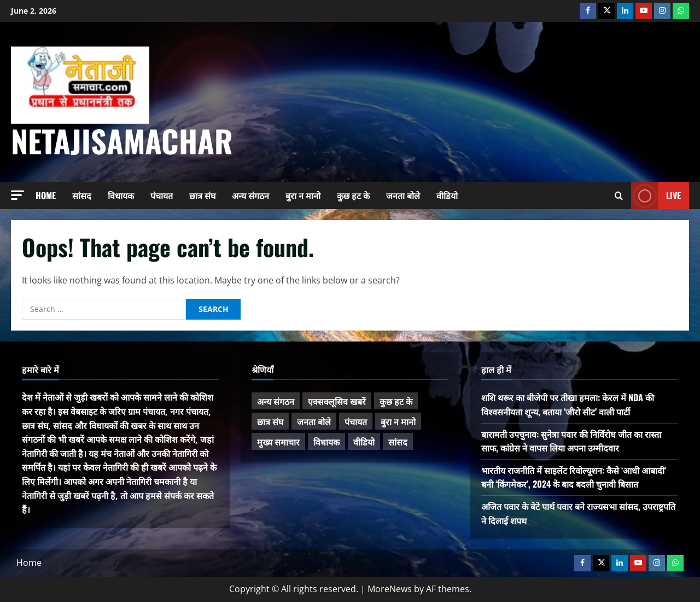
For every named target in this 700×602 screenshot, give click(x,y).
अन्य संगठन (250, 195)
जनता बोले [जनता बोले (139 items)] (314, 421)
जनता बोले (403, 195)
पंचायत (162, 195)
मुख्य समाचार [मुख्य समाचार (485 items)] (278, 442)
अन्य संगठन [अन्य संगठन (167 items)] (276, 401)
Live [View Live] (656, 196)
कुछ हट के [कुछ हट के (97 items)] (396, 401)
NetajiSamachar (122, 140)
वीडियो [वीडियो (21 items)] (364, 442)
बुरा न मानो (303, 195)
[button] (17, 195)
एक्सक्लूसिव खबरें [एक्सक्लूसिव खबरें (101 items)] (337, 401)
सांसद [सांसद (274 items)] (398, 442)
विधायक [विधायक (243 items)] (326, 442)
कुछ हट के (353, 195)
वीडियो (447, 195)
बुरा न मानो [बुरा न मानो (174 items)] (398, 421)
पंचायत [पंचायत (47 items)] (356, 421)
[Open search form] (619, 196)
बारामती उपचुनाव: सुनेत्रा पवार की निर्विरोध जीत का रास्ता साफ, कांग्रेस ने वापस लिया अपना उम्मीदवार (571, 441)
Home (46, 195)
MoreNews (390, 589)
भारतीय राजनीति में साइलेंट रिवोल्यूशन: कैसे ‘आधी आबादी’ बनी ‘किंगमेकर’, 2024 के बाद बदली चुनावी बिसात (574, 477)
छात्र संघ (202, 195)
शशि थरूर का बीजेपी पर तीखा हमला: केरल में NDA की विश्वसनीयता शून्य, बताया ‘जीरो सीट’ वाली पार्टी (568, 404)
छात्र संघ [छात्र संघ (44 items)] (270, 421)
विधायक (121, 195)
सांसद (82, 195)
